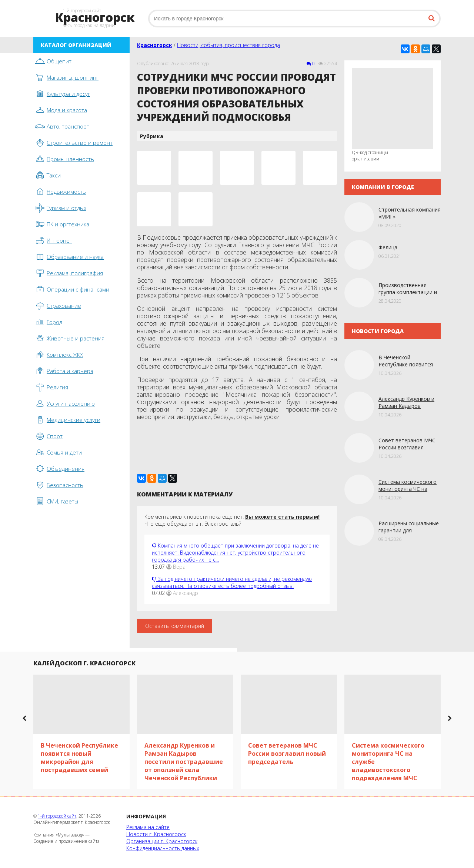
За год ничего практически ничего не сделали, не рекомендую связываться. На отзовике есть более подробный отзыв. (232, 582)
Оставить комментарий (175, 626)
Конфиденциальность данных (163, 848)
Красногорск (155, 45)
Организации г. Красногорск (162, 841)
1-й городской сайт (57, 816)
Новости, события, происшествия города (228, 45)
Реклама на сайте (148, 827)
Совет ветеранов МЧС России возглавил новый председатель (407, 447)
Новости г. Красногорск (156, 834)
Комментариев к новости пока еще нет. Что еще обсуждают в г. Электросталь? (232, 520)
